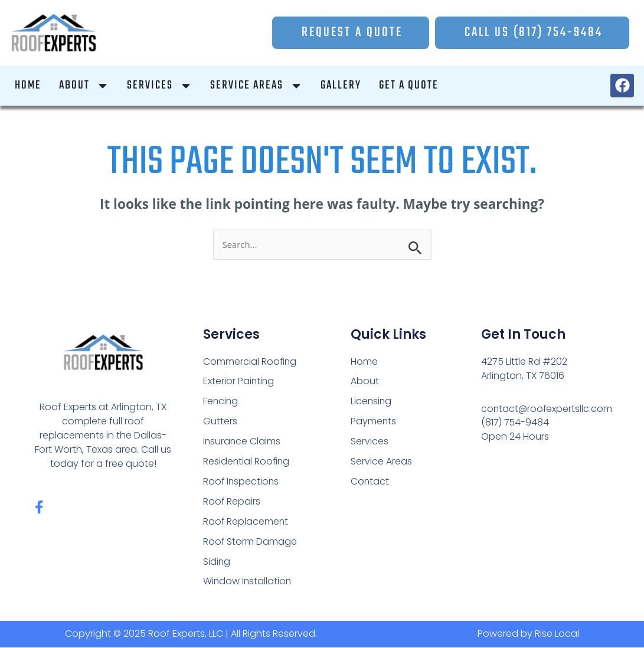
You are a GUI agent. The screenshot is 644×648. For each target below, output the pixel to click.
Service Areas (381, 462)
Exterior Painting (239, 382)
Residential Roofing (247, 462)
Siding (217, 562)
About (365, 382)
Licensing (372, 402)
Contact (370, 482)
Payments (374, 422)
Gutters (220, 422)
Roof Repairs (232, 502)
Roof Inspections (242, 482)
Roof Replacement (246, 522)
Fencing (221, 402)
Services (370, 442)
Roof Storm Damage (250, 542)
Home (364, 361)
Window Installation (248, 582)
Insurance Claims (242, 442)
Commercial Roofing (250, 361)
